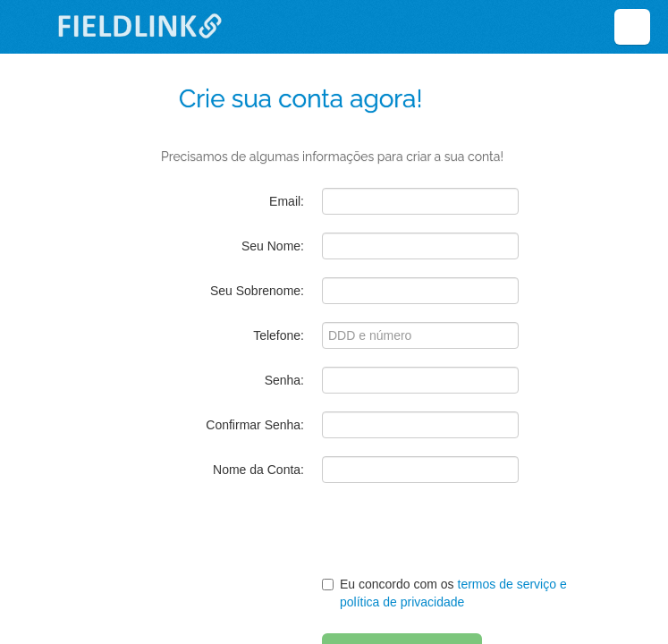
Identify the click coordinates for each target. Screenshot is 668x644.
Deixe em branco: (233, 56)
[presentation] (436, 536)
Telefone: (279, 335)
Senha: (284, 380)
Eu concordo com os (444, 593)
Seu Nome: (273, 246)
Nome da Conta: (258, 470)
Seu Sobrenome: (257, 291)
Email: (287, 201)
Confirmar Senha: (255, 425)
